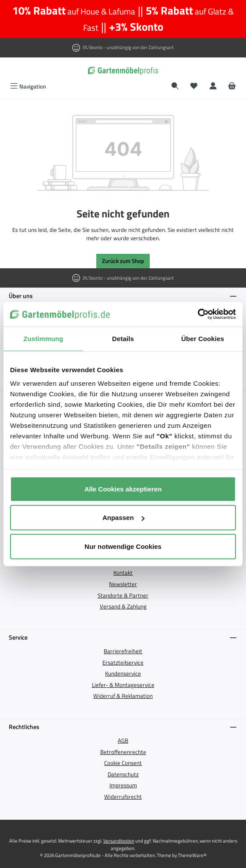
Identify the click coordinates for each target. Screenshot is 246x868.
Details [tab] (123, 338)
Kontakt (123, 573)
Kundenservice (123, 673)
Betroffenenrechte (123, 752)
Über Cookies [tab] (203, 338)
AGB (123, 740)
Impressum (123, 785)
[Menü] (28, 87)
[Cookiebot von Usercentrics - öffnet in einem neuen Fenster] (198, 314)
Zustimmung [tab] (44, 338)
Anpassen (123, 518)
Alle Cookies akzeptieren (123, 489)
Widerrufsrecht (123, 797)
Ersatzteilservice (123, 662)
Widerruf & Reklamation (123, 696)
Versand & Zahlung (123, 606)
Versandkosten (119, 841)
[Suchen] (175, 87)
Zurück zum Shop (123, 261)
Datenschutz (123, 774)
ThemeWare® (192, 855)
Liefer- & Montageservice (123, 685)
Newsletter (123, 584)
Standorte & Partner (123, 595)
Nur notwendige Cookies (123, 546)
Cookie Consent (123, 763)
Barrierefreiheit (123, 651)
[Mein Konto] (213, 87)
